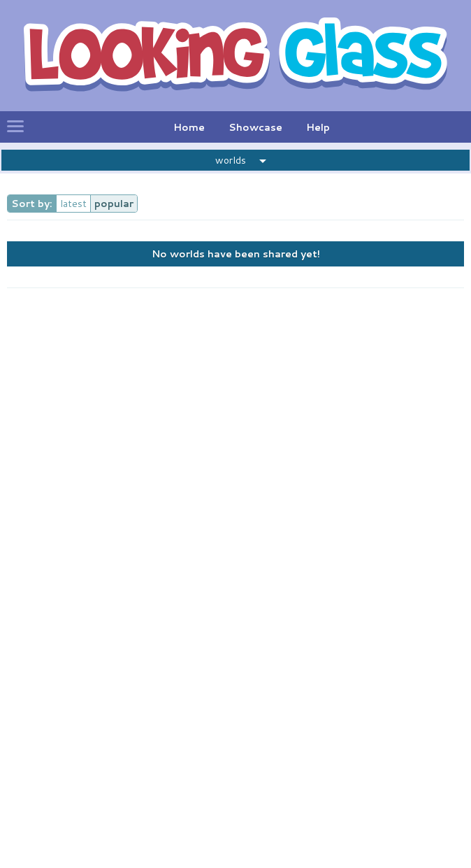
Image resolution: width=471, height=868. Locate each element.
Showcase (255, 127)
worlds (231, 160)
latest (73, 204)
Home (189, 127)
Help (318, 127)
